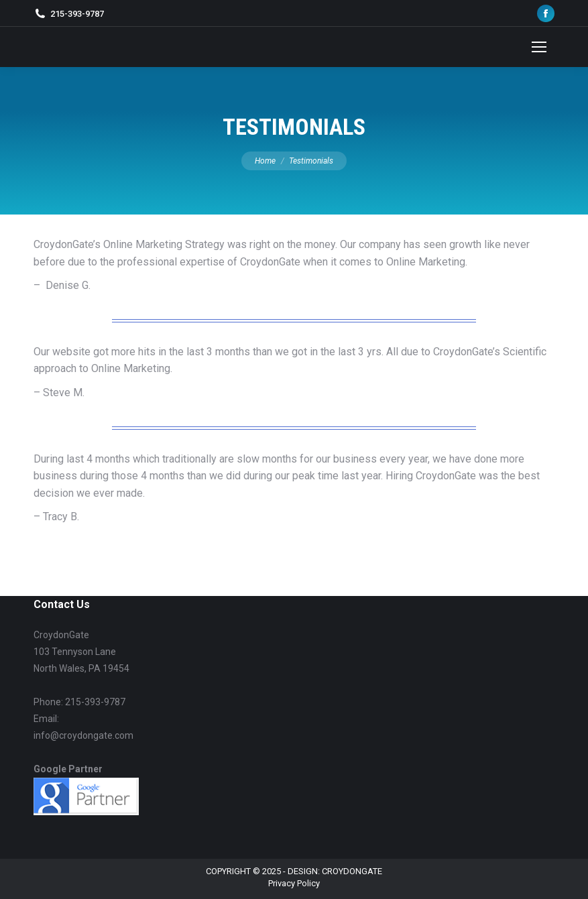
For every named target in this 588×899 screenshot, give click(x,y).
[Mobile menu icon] (539, 47)
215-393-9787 (77, 14)
